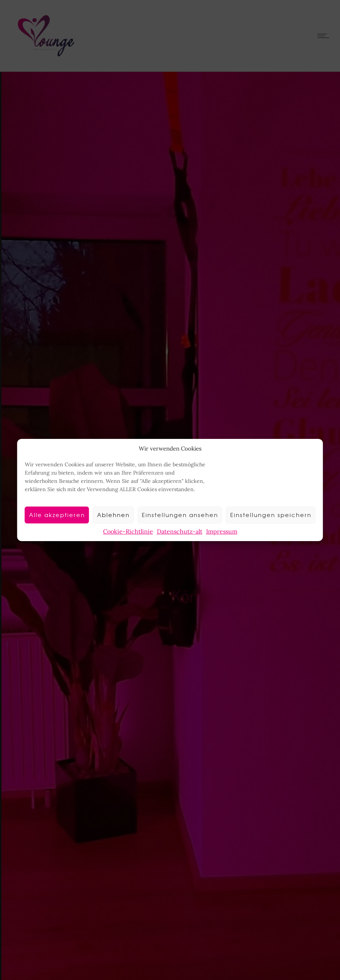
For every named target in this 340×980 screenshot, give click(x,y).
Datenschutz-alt (180, 531)
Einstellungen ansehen (180, 515)
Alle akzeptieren (57, 515)
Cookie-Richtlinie (128, 531)
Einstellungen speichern (271, 515)
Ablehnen (113, 515)
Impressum (222, 531)
